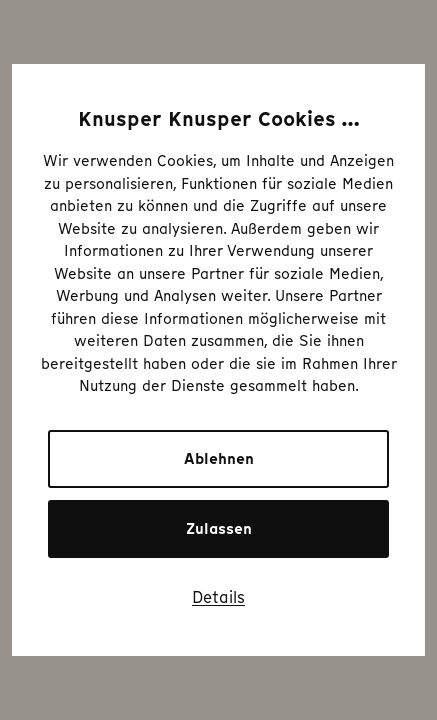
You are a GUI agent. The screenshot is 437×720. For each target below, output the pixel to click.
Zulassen (219, 529)
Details (218, 597)
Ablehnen (219, 459)
